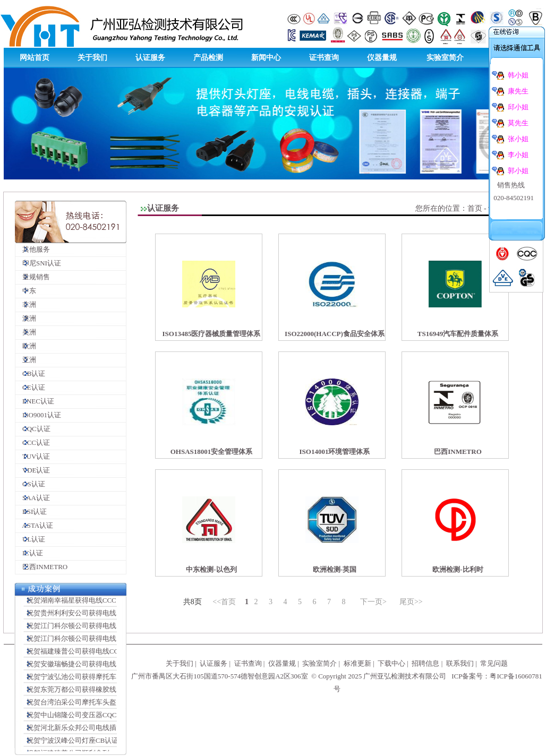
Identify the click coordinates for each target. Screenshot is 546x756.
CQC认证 (33, 429)
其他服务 (33, 249)
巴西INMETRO (41, 567)
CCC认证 (33, 443)
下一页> (373, 602)
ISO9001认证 (38, 415)
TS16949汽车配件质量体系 (458, 334)
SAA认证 (33, 498)
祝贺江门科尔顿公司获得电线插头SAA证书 (89, 629)
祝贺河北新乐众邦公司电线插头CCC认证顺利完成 (100, 731)
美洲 (26, 332)
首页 (475, 208)
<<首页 (224, 602)
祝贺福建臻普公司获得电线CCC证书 (79, 654)
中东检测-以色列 (211, 569)
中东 (26, 291)
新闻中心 (266, 58)
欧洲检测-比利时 (458, 569)
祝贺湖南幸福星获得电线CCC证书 (76, 603)
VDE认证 (33, 470)
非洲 (26, 304)
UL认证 (30, 539)
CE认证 (30, 387)
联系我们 (460, 663)
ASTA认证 (34, 525)
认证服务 (150, 58)
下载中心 (391, 663)
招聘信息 (425, 663)
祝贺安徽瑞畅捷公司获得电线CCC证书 (83, 667)
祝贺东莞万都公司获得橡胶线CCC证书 (83, 693)
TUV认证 (33, 456)
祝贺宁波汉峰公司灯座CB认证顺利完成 (84, 744)
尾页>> (411, 602)
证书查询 (324, 58)
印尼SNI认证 (38, 263)
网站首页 (35, 58)
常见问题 (494, 663)
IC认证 (29, 553)
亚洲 (26, 360)
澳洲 (26, 318)
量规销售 (33, 277)
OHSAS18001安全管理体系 (212, 452)
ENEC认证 (35, 401)
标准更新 (357, 663)
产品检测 (208, 58)
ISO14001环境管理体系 (335, 452)
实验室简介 (445, 58)
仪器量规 (382, 58)
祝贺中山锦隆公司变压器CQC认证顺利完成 (89, 718)
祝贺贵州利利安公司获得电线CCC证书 (83, 616)
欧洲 (26, 346)
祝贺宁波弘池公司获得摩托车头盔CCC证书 (89, 680)
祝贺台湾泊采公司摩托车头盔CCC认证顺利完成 (96, 705)
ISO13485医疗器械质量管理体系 (212, 334)
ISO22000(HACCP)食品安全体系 (335, 334)
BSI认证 (31, 512)
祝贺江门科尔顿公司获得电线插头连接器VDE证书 (100, 642)
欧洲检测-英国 (335, 569)
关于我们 (92, 58)
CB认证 (30, 373)
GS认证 (30, 484)
